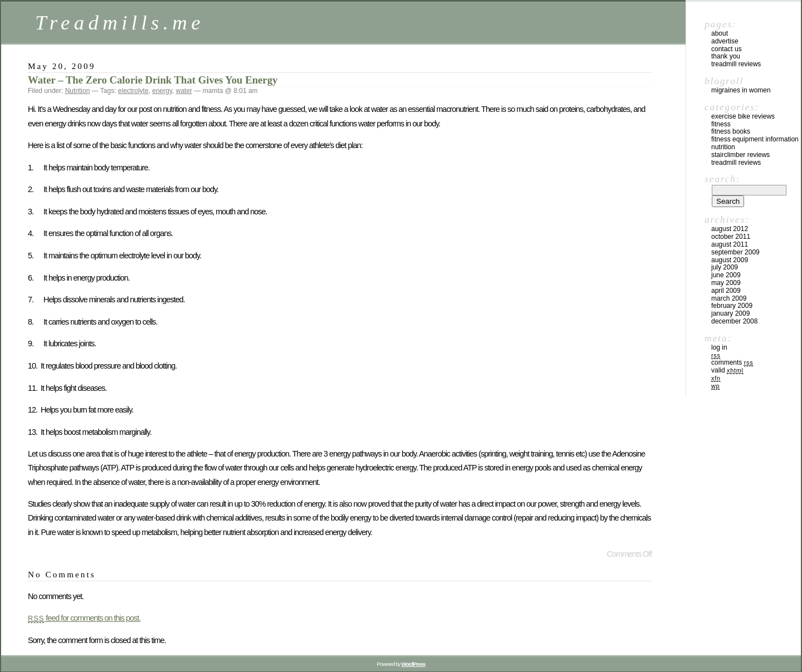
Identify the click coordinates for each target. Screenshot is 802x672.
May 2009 (726, 283)
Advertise (725, 41)
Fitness (721, 124)
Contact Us (727, 49)
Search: (722, 179)
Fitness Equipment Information (755, 139)
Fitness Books (731, 131)
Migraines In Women (741, 90)
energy (162, 91)
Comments (732, 362)
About (720, 33)
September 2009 (735, 252)
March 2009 (729, 298)
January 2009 (730, 313)
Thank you (726, 56)
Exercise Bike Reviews (743, 116)
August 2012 (730, 229)
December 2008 (734, 321)
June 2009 (726, 275)
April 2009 (726, 291)
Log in (719, 347)
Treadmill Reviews (736, 64)
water (184, 91)
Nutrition (78, 91)
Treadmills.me (120, 23)
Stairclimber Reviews (740, 155)
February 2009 (732, 306)
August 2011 (730, 244)
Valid (727, 370)
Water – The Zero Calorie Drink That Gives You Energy (153, 80)
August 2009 (730, 260)
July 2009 (725, 267)
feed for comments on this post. (84, 618)
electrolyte (133, 91)
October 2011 (731, 237)
